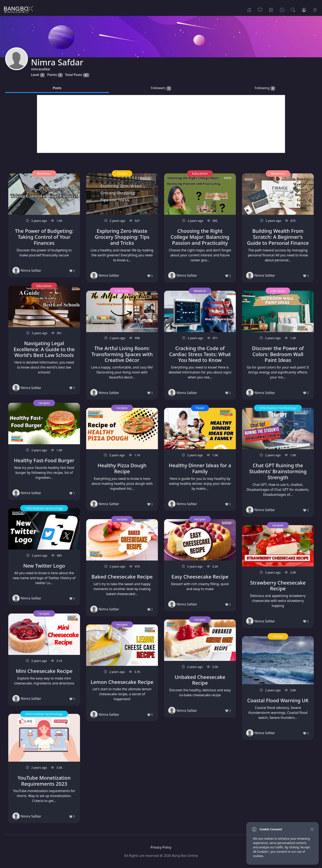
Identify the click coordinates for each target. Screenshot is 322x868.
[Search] (293, 10)
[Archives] (282, 10)
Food (200, 408)
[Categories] (271, 10)
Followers (161, 88)
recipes (44, 403)
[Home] (249, 10)
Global (122, 173)
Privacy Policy (161, 847)
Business (44, 173)
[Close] (312, 829)
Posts (57, 88)
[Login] (304, 10)
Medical (200, 291)
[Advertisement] (161, 124)
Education (44, 286)
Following (265, 88)
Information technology (44, 508)
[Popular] (260, 10)
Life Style (122, 291)
